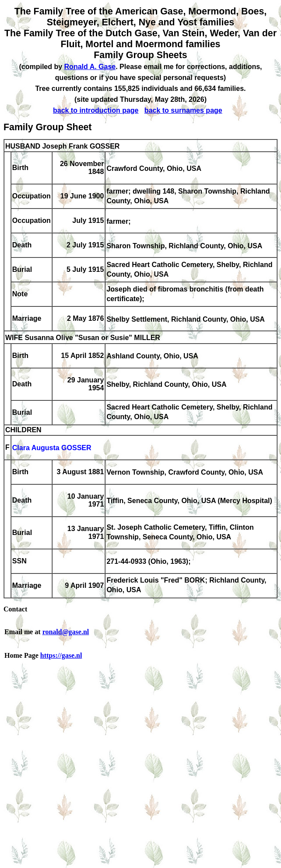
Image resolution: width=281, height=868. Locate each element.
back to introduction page (96, 110)
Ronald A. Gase (90, 67)
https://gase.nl (61, 655)
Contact (15, 609)
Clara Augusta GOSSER (52, 448)
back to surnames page (183, 110)
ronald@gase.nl (66, 632)
